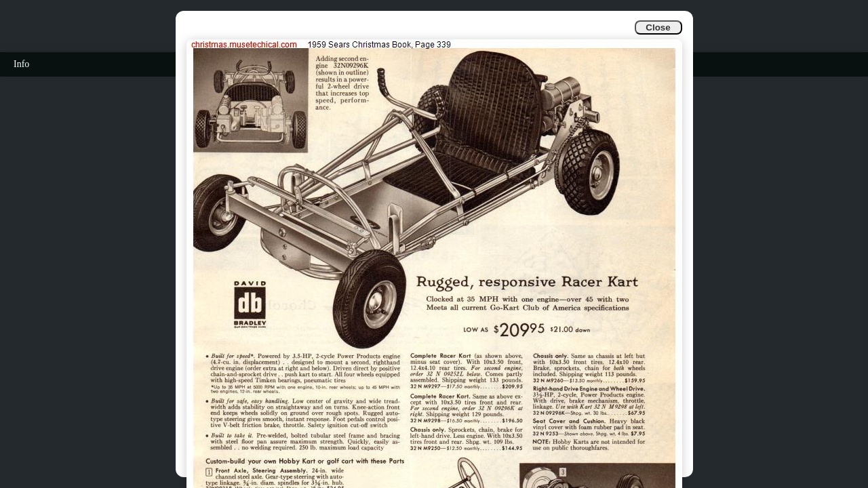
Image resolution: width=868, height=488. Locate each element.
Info (21, 64)
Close (658, 27)
